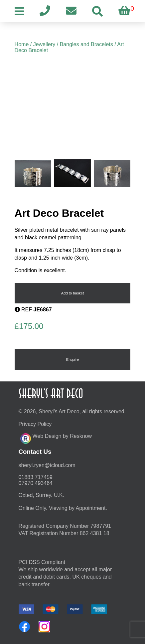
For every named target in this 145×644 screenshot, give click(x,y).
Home (22, 44)
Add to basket (72, 293)
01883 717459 (36, 477)
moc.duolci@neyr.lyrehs (47, 465)
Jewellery (44, 44)
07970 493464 (36, 483)
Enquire (73, 360)
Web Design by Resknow (56, 438)
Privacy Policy (35, 424)
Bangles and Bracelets (86, 44)
